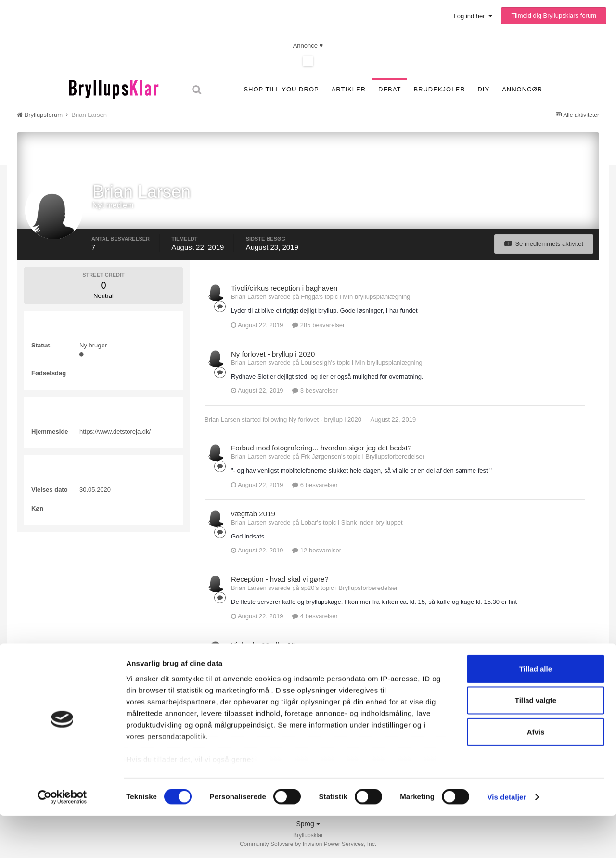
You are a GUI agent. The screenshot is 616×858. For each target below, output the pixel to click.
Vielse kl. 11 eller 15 (263, 645)
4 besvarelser (315, 616)
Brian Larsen (222, 419)
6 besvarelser (315, 485)
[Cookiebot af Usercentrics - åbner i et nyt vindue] (62, 839)
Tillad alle (536, 711)
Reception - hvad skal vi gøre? (280, 579)
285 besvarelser (318, 325)
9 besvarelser (315, 682)
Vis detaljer (507, 839)
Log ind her (473, 16)
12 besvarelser (317, 550)
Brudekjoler (439, 89)
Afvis (536, 774)
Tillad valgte (536, 742)
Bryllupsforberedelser (395, 456)
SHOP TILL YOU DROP (281, 89)
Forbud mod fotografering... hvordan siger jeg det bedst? (321, 448)
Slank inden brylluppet (372, 522)
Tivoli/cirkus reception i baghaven (284, 288)
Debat (390, 89)
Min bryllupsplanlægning (376, 297)
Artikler (349, 89)
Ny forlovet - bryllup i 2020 (273, 354)
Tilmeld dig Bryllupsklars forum (554, 16)
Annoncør (522, 89)
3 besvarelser (315, 391)
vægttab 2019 (253, 514)
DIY (483, 89)
